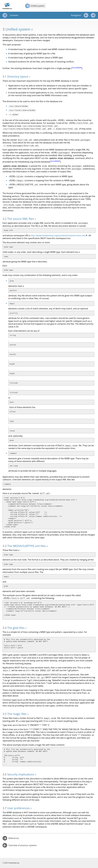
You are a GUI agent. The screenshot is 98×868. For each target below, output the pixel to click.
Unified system (35, 6)
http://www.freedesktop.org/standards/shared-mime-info (58, 235)
